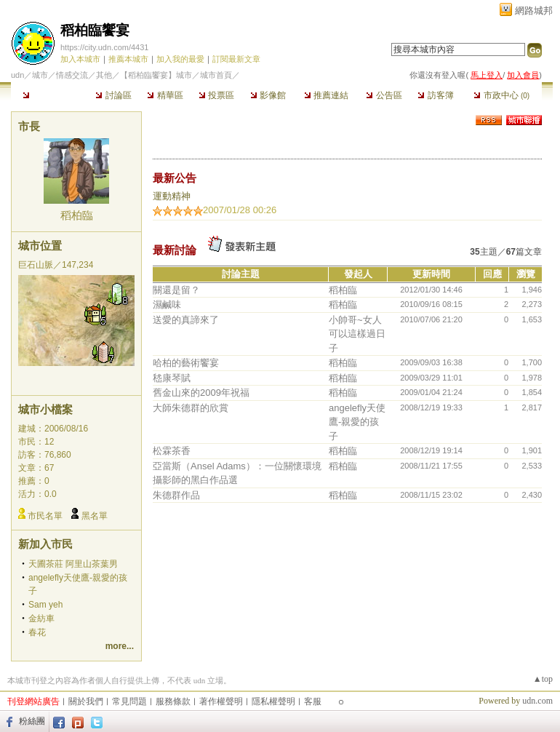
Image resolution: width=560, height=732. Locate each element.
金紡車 (41, 618)
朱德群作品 (176, 495)
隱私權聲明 (273, 701)
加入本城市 (80, 59)
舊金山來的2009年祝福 (201, 393)
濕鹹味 (167, 305)
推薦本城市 (128, 59)
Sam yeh (45, 605)
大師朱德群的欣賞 (191, 408)
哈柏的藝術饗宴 (186, 363)
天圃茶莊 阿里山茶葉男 (73, 564)
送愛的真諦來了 (186, 320)
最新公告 (175, 178)
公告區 (384, 95)
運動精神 (172, 196)
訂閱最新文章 (236, 59)
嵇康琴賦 (172, 378)
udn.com (537, 701)
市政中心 (501, 95)
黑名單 (95, 516)
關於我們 (86, 701)
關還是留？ (176, 290)
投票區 (216, 95)
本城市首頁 (49, 95)
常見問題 (129, 701)
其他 (104, 75)
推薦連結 (326, 95)
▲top (543, 679)
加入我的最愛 (180, 59)
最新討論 (175, 250)
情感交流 (72, 75)
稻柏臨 (77, 215)
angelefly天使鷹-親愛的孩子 (357, 422)
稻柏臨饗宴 (95, 30)
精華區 (165, 95)
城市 (40, 75)
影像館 (268, 95)
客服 (313, 701)
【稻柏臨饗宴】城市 (156, 75)
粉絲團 (32, 721)
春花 (37, 632)
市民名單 (45, 516)
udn (17, 75)
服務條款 (173, 701)
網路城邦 (534, 11)
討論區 (113, 95)
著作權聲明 (221, 701)
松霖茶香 (172, 451)
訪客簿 (435, 95)
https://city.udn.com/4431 (104, 47)
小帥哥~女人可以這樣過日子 (357, 334)
